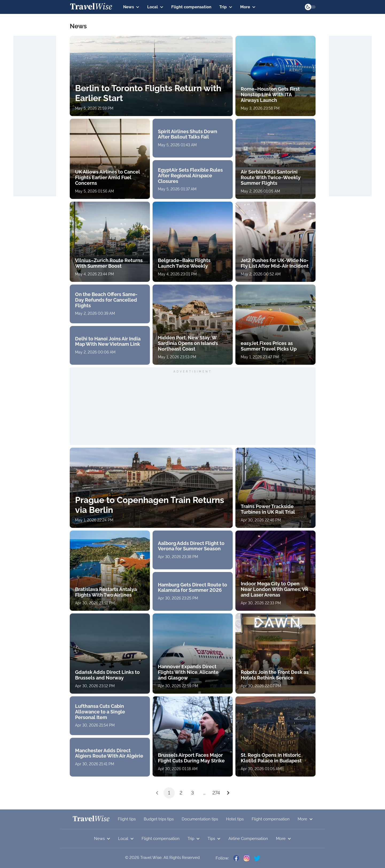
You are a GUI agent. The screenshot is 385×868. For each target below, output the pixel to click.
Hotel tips (235, 819)
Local (155, 7)
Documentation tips (200, 819)
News (131, 7)
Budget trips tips (159, 819)
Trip (226, 7)
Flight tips (127, 819)
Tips (214, 839)
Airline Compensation (248, 839)
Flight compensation (191, 7)
